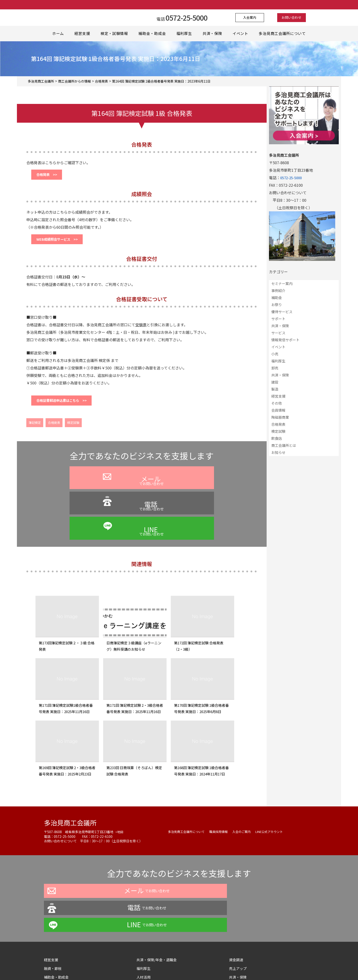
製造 (275, 389)
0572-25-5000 (292, 178)
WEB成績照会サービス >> (61, 242)
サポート (278, 319)
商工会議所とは (284, 445)
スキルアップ (150, 926)
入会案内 (253, 18)
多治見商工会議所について (283, 34)
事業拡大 (144, 917)
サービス (278, 333)
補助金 (277, 298)
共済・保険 (213, 34)
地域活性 (51, 926)
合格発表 (54, 429)
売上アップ (238, 900)
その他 (277, 403)
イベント (242, 34)
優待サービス (282, 312)
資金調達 (238, 891)
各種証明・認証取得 (246, 917)
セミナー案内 (282, 283)
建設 (275, 382)
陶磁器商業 (280, 417)
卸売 (275, 368)
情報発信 (144, 934)
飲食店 (277, 438)
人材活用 (144, 908)
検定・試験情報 (115, 34)
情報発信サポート (285, 340)
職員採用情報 (222, 797)
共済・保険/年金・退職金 (158, 891)
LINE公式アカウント (276, 797)
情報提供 (237, 926)
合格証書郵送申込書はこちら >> (66, 406)
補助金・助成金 (152, 34)
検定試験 (73, 429)
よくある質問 (172, 967)
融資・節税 (53, 900)
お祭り (277, 305)
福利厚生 (185, 34)
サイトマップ (240, 934)
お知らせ (278, 452)
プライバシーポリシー (139, 967)
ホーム (58, 34)
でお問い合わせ (87, 496)
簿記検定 (35, 429)
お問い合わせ (289, 18)
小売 (275, 354)
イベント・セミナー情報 (65, 917)
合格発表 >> (49, 176)
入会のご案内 (246, 797)
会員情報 (278, 410)
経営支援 (82, 34)
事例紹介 (278, 291)
